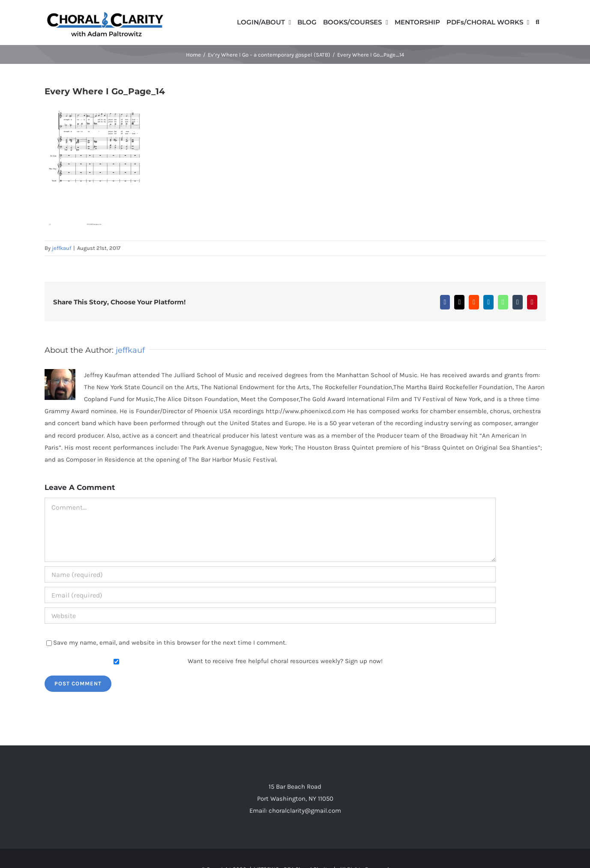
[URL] (270, 616)
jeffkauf (61, 248)
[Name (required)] (270, 574)
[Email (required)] (270, 595)
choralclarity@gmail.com (305, 811)
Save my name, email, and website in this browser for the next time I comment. (170, 643)
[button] (537, 21)
